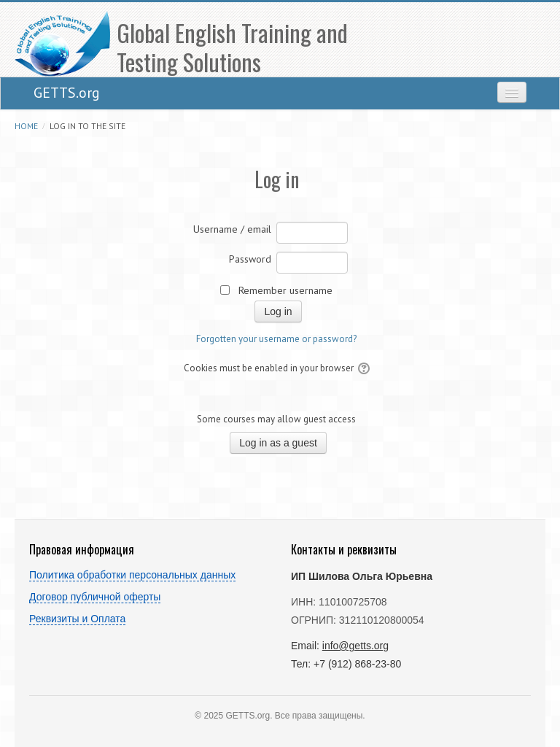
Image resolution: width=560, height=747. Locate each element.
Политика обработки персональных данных (132, 575)
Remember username (285, 290)
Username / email (232, 229)
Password (250, 259)
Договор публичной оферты (95, 597)
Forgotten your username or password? (276, 339)
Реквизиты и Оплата (77, 619)
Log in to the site (87, 126)
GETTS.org (67, 93)
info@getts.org (355, 646)
